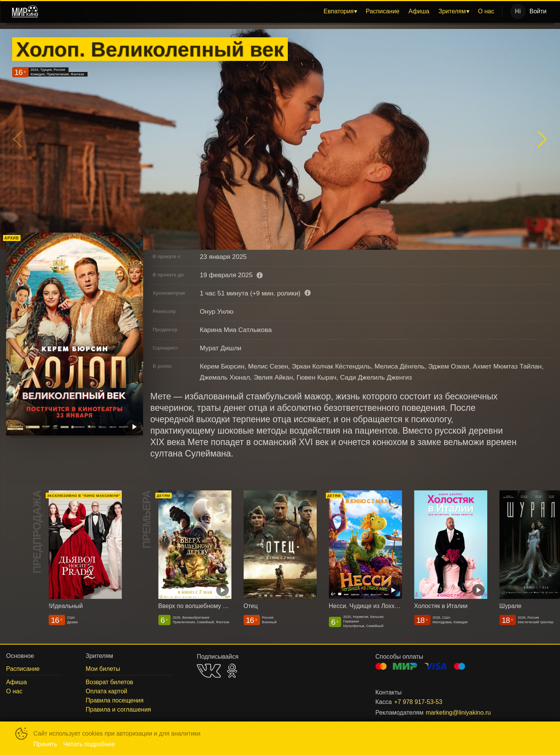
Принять (45, 744)
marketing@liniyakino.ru (458, 713)
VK (209, 671)
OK (232, 671)
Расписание (383, 11)
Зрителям (452, 11)
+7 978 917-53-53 (418, 702)
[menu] (272, 11)
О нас (486, 11)
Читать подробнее (89, 744)
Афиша (419, 11)
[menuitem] (340, 11)
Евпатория (339, 11)
